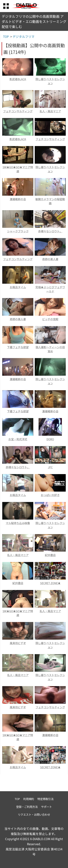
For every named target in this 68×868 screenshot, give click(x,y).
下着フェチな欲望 (18, 347)
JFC (50, 467)
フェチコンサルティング (18, 111)
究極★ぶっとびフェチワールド (50, 289)
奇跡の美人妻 (50, 259)
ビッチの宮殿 (50, 319)
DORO (50, 439)
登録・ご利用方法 (27, 807)
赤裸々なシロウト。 (50, 231)
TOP (17, 799)
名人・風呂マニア (50, 111)
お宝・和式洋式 (18, 439)
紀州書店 (50, 555)
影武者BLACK (18, 79)
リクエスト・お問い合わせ (34, 814)
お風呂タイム (18, 287)
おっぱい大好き (50, 495)
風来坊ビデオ (18, 643)
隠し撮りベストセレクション (50, 81)
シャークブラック (18, 231)
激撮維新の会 (18, 199)
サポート (46, 807)
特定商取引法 (45, 799)
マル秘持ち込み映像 (18, 523)
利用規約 (29, 799)
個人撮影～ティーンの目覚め (50, 349)
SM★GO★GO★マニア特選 (18, 169)
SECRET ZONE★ (50, 583)
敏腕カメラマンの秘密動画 (50, 201)
